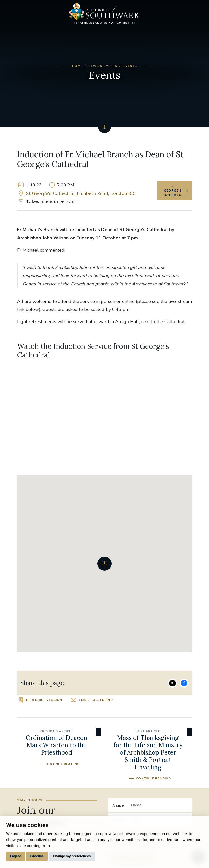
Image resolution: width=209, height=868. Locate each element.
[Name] (159, 805)
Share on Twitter (172, 683)
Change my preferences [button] (72, 856)
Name (118, 805)
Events (130, 66)
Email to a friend (96, 700)
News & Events (103, 66)
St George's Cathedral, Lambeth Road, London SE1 (81, 193)
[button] (104, 564)
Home (77, 66)
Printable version (44, 700)
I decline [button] (37, 856)
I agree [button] (16, 856)
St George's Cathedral (173, 190)
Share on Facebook (184, 683)
